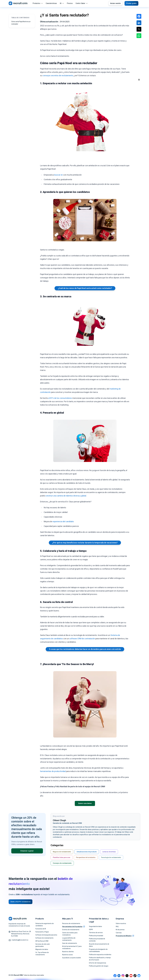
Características (51, 3)
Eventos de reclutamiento (71, 930)
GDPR (91, 929)
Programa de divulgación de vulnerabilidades (98, 950)
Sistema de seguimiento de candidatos (45, 925)
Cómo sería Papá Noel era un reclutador (21, 23)
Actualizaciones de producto (87, 852)
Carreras (119, 933)
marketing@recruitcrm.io (20, 940)
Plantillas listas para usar (62, 857)
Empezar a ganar (27, 851)
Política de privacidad (96, 936)
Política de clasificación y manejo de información (100, 959)
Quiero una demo (85, 803)
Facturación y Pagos (42, 932)
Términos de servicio (96, 933)
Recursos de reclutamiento (71, 923)
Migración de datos (42, 949)
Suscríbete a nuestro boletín (72, 958)
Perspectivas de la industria (86, 857)
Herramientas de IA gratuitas (73, 927)
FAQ (117, 927)
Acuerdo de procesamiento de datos (99, 945)
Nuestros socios (67, 955)
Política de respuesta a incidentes (100, 955)
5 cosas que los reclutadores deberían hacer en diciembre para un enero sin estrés (85, 649)
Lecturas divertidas (109, 852)
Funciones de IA (41, 929)
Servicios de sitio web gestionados (43, 945)
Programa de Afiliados (125, 936)
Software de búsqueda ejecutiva (46, 935)
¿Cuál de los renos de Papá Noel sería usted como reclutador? (85, 288)
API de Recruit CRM (42, 941)
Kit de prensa (120, 930)
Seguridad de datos (95, 926)
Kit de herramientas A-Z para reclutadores (72, 947)
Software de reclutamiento (44, 938)
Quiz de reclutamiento (70, 943)
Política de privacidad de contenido (97, 940)
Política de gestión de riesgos (99, 966)
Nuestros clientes (68, 952)
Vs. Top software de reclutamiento (42, 954)
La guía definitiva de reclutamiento (69, 939)
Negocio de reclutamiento (62, 852)
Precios (70, 3)
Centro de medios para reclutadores (70, 934)
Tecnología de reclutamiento (111, 857)
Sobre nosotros (121, 923)
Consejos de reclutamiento (62, 863)
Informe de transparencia (97, 963)
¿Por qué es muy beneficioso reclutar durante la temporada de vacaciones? (85, 543)
